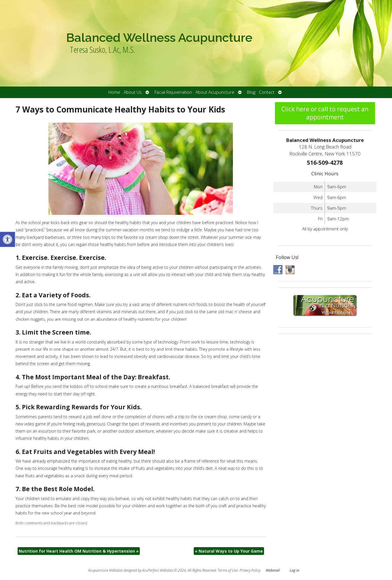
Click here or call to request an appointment (325, 113)
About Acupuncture (215, 92)
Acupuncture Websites (105, 570)
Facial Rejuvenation (173, 92)
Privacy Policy (250, 570)
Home (114, 92)
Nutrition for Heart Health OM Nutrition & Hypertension (79, 551)
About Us (133, 92)
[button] (7, 239)
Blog (251, 92)
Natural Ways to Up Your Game (229, 551)
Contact (267, 92)
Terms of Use (228, 570)
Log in (294, 570)
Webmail (273, 570)
